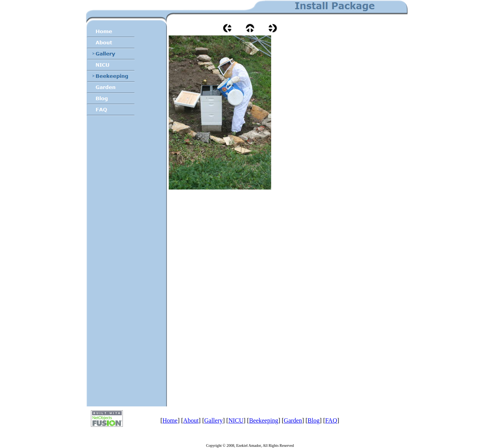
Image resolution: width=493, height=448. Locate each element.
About (191, 420)
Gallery (213, 420)
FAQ (331, 420)
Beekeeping (264, 420)
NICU (236, 420)
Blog (314, 420)
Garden (293, 420)
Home (170, 420)
